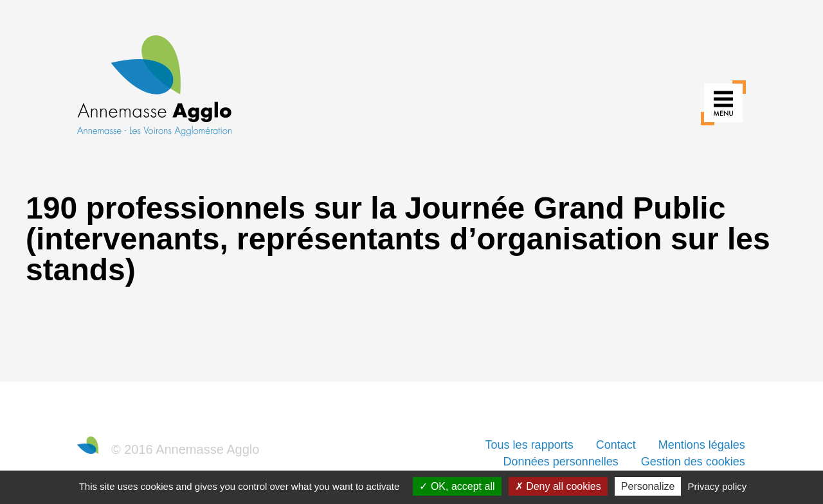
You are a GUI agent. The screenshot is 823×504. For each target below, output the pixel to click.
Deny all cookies (558, 486)
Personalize (648, 486)
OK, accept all (457, 486)
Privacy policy (718, 486)
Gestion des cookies (693, 462)
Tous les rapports (529, 445)
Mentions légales (702, 445)
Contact (616, 445)
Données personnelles (561, 462)
